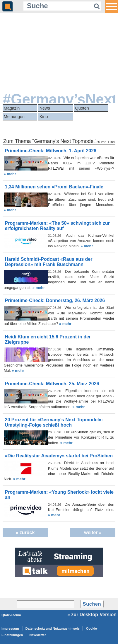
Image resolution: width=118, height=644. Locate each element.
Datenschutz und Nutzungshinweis (53, 628)
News (45, 108)
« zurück (25, 533)
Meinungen (14, 117)
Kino (44, 117)
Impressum (10, 628)
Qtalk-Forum (11, 615)
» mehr (10, 174)
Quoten (82, 108)
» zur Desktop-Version (92, 615)
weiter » (93, 533)
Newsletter (38, 635)
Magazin (12, 108)
